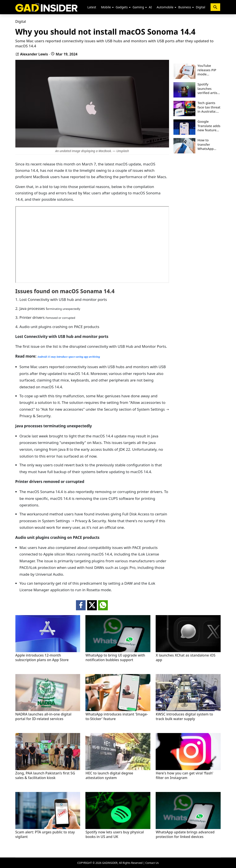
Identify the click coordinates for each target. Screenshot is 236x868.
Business (185, 7)
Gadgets (122, 7)
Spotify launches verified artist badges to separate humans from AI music (208, 89)
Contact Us (152, 863)
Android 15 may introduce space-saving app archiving (69, 357)
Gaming (138, 7)
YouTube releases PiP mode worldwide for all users (209, 70)
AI (150, 7)
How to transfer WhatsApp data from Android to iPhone (206, 145)
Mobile (106, 7)
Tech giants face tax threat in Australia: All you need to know (209, 107)
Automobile (165, 7)
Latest (92, 7)
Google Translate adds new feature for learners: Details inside (209, 126)
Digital (201, 7)
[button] (113, 7)
